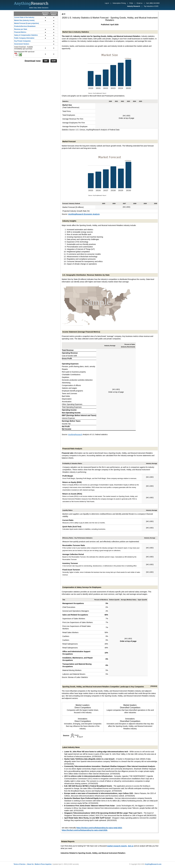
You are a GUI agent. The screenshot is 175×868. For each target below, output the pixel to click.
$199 (54, 61)
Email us (140, 3)
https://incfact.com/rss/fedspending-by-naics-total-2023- (99, 828)
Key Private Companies (22, 41)
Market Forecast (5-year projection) (27, 23)
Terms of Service (20, 864)
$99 (46, 61)
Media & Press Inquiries (43, 864)
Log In (107, 3)
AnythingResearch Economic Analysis (84, 214)
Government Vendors (22, 44)
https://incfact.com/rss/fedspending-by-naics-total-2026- (85, 830)
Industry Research (134, 6)
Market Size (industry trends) (24, 20)
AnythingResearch (75, 434)
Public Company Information (24, 38)
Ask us (131, 846)
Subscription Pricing (119, 3)
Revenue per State (21, 29)
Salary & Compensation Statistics (26, 35)
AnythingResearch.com (153, 864)
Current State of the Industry (24, 17)
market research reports (117, 846)
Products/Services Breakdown (25, 26)
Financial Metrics (20, 32)
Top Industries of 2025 (151, 6)
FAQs (131, 3)
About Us (30, 864)
